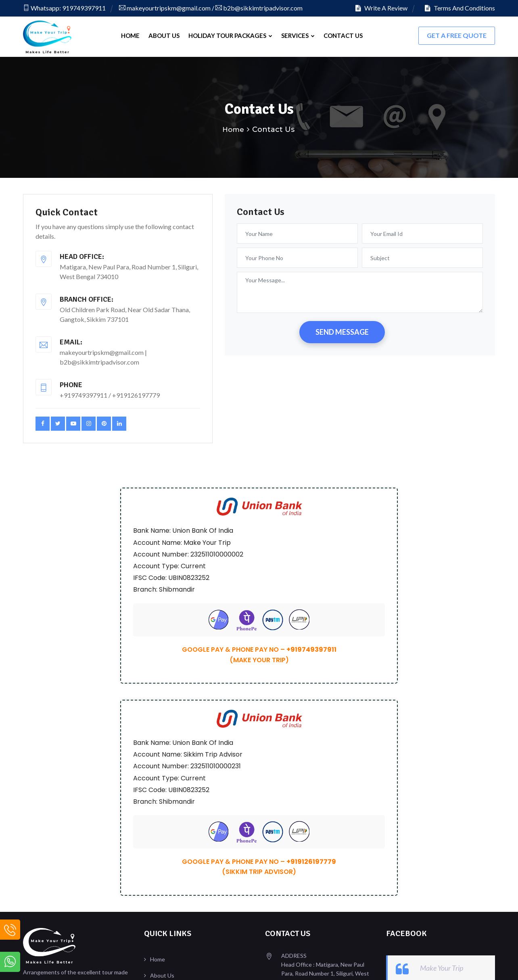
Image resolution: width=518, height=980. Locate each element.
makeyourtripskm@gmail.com (165, 8)
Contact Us (343, 35)
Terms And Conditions (460, 8)
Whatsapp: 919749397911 (64, 8)
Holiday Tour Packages (230, 35)
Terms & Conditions (175, 810)
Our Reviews (166, 794)
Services (298, 35)
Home (130, 35)
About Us (164, 35)
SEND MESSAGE (342, 331)
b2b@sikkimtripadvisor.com (259, 8)
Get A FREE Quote (457, 35)
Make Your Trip (442, 755)
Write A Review (381, 8)
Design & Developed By (437, 966)
